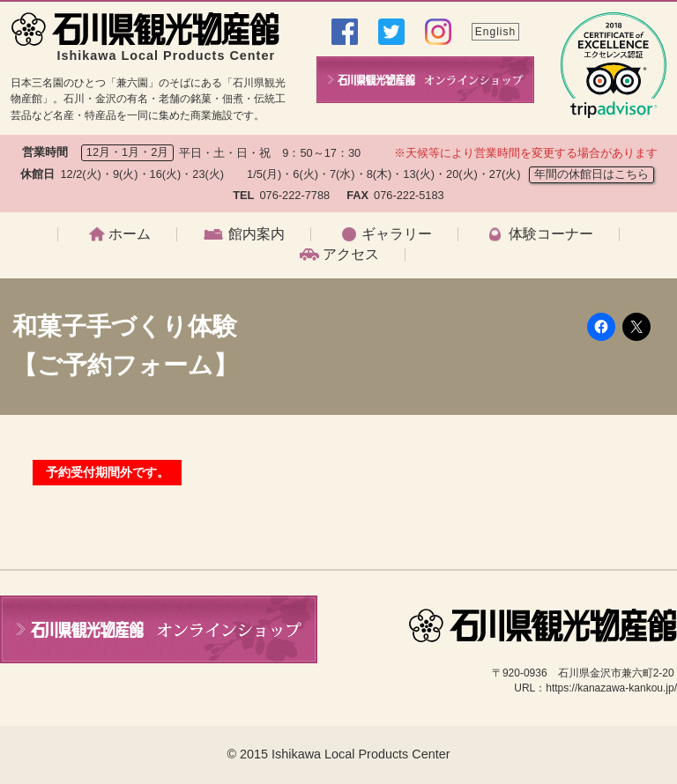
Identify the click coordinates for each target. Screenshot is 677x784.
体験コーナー (551, 234)
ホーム (130, 234)
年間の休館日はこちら (591, 174)
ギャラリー (397, 234)
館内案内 (257, 234)
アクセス (351, 255)
